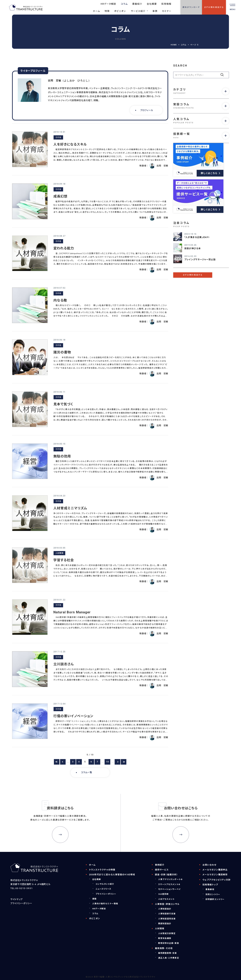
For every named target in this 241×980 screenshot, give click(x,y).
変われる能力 (64, 248)
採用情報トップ (210, 885)
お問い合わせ (209, 865)
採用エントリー (213, 894)
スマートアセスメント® (169, 884)
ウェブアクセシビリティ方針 (217, 880)
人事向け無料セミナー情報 (105, 904)
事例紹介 (160, 865)
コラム (184, 45)
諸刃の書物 (62, 352)
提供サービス (162, 870)
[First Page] (57, 762)
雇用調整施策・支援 (168, 953)
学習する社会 (64, 560)
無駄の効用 (62, 456)
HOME (174, 45)
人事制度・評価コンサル (167, 904)
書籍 (94, 899)
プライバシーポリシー (21, 903)
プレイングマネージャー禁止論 (200, 260)
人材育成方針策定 (167, 933)
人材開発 (59, 553)
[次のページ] (117, 762)
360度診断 (163, 894)
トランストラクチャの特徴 (102, 870)
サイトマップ (16, 899)
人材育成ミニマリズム (70, 508)
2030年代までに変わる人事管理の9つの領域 (112, 875)
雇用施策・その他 (164, 948)
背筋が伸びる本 (192, 248)
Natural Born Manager (72, 612)
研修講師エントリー (215, 899)
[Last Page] (124, 762)
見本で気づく (63, 404)
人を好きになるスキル (70, 144)
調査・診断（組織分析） (166, 875)
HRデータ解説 (99, 909)
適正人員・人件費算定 (169, 958)
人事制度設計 (165, 909)
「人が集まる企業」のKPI (197, 237)
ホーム (92, 865)
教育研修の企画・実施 (169, 943)
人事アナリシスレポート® (170, 879)
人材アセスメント (166, 899)
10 (107, 762)
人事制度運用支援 (167, 919)
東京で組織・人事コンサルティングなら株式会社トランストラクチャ (125, 977)
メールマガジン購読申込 (215, 870)
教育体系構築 (165, 938)
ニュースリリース (104, 889)
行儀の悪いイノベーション (73, 716)
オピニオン (95, 918)
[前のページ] (63, 762)
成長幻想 (60, 196)
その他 (58, 137)
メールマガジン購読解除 (215, 875)
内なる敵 (60, 300)
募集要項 (210, 889)
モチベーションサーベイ (169, 889)
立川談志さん (64, 664)
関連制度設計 (165, 924)
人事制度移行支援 (167, 914)
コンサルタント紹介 (105, 884)
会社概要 (97, 879)
